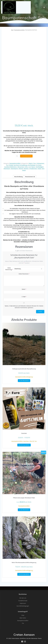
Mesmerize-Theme (36, 638)
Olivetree (26, 169)
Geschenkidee (32, 165)
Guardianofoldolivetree (11, 167)
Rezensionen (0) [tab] (30, 177)
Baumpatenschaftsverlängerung (24, 377)
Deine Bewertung (9, 269)
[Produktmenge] (18, 156)
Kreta (26, 167)
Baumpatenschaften (20, 30)
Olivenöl (21, 169)
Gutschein (26, 441)
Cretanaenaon (40, 163)
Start (12, 30)
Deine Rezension (24, 274)
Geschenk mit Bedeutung (20, 165)
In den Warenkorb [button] (24, 381)
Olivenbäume (14, 169)
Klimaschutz (21, 167)
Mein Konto (23, 618)
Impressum (23, 603)
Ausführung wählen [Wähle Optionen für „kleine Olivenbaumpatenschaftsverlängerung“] (24, 574)
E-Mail (24, 297)
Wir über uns (23, 598)
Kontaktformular (23, 601)
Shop (23, 615)
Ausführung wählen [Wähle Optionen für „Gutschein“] (24, 445)
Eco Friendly (10, 165)
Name (24, 289)
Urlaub (39, 169)
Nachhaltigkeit (40, 167)
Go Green (39, 165)
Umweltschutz (33, 169)
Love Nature (32, 167)
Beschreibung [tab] (19, 177)
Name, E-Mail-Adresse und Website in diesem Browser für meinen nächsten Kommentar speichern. (24, 307)
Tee (36, 441)
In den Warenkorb (26, 156)
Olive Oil (32, 441)
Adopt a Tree (32, 163)
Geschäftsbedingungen (23, 606)
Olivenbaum (7, 169)
